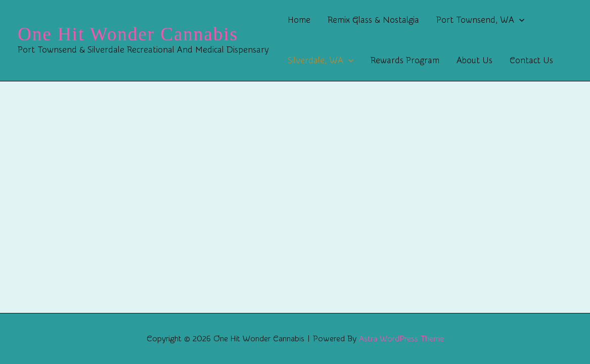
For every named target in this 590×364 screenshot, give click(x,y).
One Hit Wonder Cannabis (128, 34)
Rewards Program (405, 60)
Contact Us (531, 60)
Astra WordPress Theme (401, 339)
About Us (474, 60)
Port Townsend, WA (480, 20)
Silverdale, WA (321, 61)
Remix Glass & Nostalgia (373, 20)
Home (299, 20)
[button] (519, 20)
